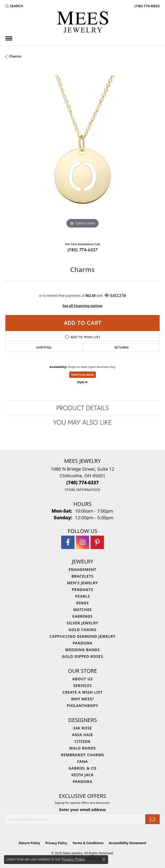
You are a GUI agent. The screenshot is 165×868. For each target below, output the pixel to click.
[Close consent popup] (104, 859)
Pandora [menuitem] (82, 643)
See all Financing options (82, 306)
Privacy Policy (56, 843)
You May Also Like (82, 422)
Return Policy (29, 843)
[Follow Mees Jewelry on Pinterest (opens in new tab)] (97, 542)
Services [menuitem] (82, 685)
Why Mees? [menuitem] (82, 699)
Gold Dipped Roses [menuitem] (82, 656)
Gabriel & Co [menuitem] (82, 768)
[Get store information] (82, 490)
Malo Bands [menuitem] (82, 748)
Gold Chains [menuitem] (82, 630)
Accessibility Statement (127, 843)
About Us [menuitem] (82, 679)
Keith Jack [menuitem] (82, 775)
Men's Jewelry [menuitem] (82, 583)
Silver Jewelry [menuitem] (82, 623)
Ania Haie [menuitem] (83, 735)
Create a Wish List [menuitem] (82, 692)
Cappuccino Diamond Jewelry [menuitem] (82, 636)
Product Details (83, 408)
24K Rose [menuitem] (83, 728)
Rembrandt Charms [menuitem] (82, 755)
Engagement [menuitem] (82, 569)
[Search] (14, 6)
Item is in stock (82, 375)
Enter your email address (82, 810)
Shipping (44, 347)
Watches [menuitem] (82, 610)
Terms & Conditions (88, 843)
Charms (15, 56)
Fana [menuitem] (82, 761)
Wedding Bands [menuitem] (82, 650)
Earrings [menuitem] (82, 616)
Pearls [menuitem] (83, 596)
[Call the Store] (82, 483)
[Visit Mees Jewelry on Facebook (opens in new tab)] (68, 542)
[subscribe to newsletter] (152, 819)
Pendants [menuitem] (82, 589)
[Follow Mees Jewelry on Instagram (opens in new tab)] (82, 542)
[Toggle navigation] (9, 38)
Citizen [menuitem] (82, 741)
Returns (122, 347)
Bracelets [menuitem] (82, 576)
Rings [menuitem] (82, 603)
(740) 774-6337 (83, 250)
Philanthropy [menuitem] (82, 706)
